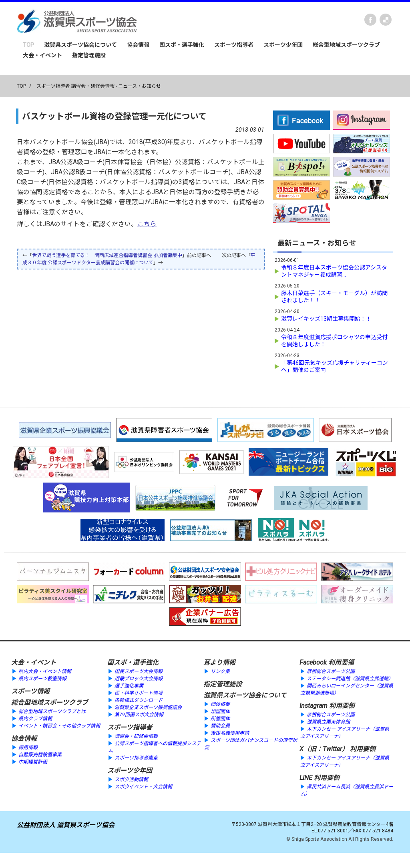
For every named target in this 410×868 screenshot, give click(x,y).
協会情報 (138, 45)
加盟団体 (220, 711)
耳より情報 (219, 662)
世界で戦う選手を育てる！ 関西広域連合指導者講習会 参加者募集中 (107, 255)
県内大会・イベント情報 (45, 671)
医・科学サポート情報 (139, 692)
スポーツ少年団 (283, 45)
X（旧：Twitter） (324, 748)
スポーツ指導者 (234, 45)
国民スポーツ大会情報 (139, 671)
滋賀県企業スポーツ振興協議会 (148, 707)
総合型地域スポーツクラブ (346, 45)
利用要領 (341, 662)
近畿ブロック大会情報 (139, 678)
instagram (386, 20)
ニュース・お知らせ (140, 86)
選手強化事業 (129, 685)
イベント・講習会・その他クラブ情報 (59, 725)
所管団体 (220, 718)
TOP (28, 45)
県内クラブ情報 (35, 718)
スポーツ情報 (30, 690)
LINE (306, 777)
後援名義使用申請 (230, 732)
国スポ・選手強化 (182, 45)
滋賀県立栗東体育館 (328, 721)
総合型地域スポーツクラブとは (52, 711)
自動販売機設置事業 (40, 754)
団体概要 (220, 703)
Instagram (314, 705)
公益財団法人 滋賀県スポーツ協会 (66, 824)
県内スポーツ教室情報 (42, 678)
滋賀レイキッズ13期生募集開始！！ (326, 318)
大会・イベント (42, 55)
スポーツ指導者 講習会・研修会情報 (75, 86)
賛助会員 (220, 725)
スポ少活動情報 (131, 779)
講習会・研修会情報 (136, 735)
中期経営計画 (33, 761)
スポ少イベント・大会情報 (143, 786)
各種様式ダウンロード (139, 699)
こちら (147, 224)
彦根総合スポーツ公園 (331, 671)
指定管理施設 (89, 55)
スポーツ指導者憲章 (136, 757)
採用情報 (28, 747)
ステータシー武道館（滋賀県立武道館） (350, 678)
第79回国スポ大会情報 (139, 714)
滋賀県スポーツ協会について (80, 45)
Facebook (370, 20)
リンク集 (220, 671)
